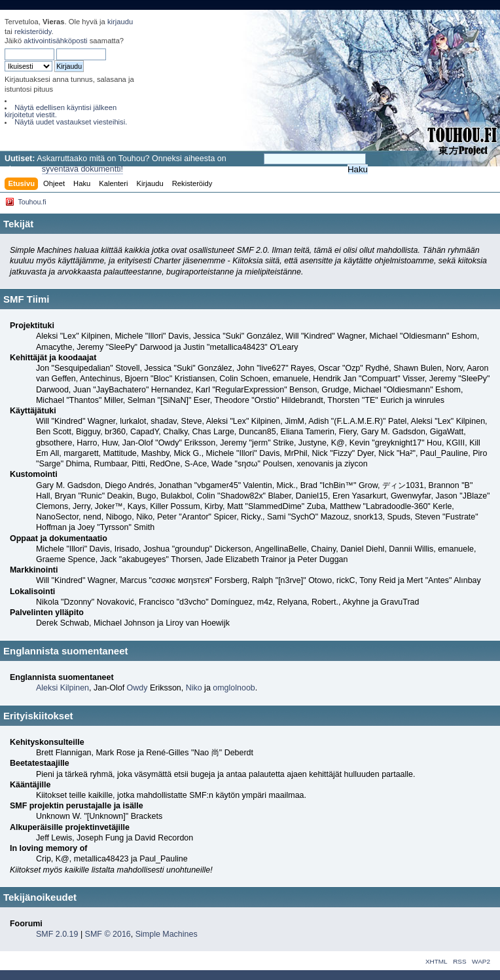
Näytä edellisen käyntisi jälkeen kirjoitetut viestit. (61, 111)
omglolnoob (234, 688)
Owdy (137, 688)
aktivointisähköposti (55, 41)
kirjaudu (120, 22)
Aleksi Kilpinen (62, 688)
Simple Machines (167, 934)
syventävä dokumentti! (82, 169)
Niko (194, 688)
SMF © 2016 (108, 934)
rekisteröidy (33, 31)
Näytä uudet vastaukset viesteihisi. (71, 122)
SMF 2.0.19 (57, 934)
